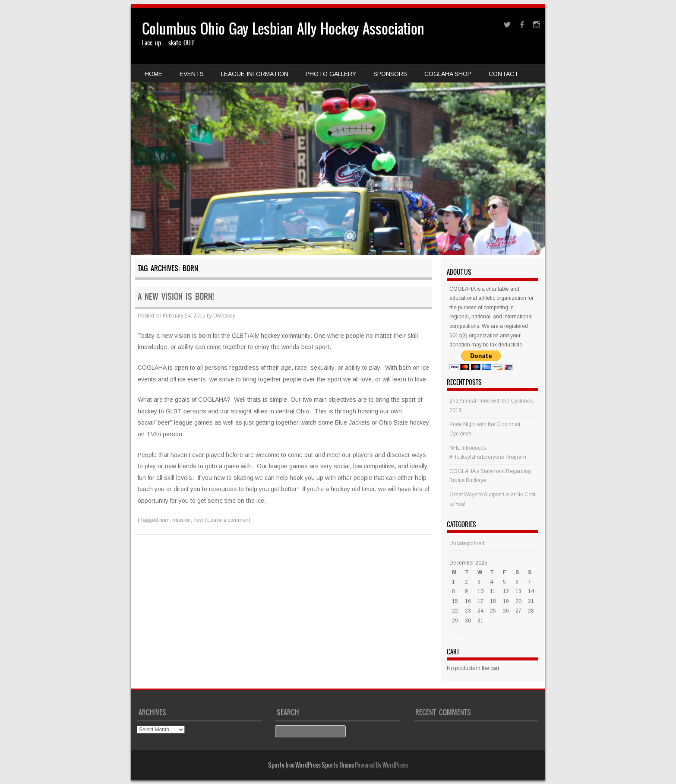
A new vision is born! (176, 297)
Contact (504, 74)
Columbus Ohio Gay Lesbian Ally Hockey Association (283, 29)
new (198, 520)
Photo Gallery (331, 74)
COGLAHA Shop (448, 74)
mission (182, 520)
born (164, 520)
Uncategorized (467, 543)
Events (192, 74)
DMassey (224, 316)
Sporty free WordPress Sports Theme (311, 765)
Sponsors (390, 74)
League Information (255, 74)
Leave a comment (229, 520)
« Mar (456, 638)
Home (153, 74)
